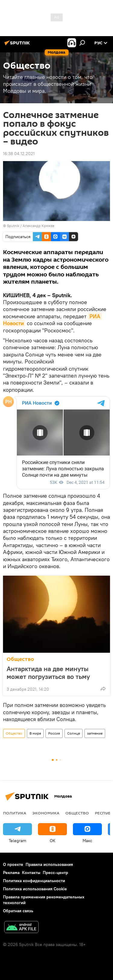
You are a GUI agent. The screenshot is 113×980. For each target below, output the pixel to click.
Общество (20, 659)
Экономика (46, 813)
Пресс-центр (55, 873)
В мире (35, 733)
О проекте (13, 864)
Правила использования (49, 864)
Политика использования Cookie (35, 889)
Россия (54, 733)
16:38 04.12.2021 (19, 154)
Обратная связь (18, 911)
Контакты (31, 873)
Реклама (11, 873)
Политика (15, 813)
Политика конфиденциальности (34, 881)
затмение (95, 733)
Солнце (74, 733)
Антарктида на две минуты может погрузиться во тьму (48, 673)
